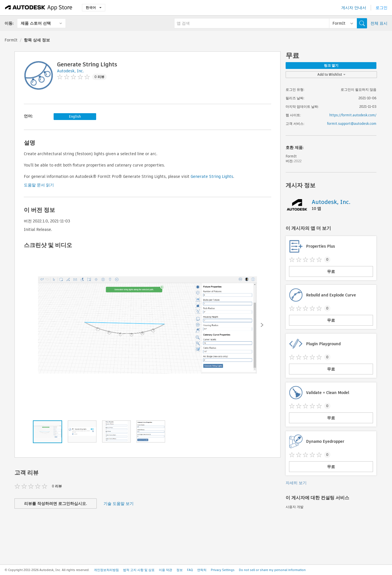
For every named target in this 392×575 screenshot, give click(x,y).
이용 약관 (166, 570)
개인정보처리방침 (106, 570)
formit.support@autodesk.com (352, 124)
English (75, 116)
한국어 (94, 8)
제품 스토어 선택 (36, 23)
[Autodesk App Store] (39, 8)
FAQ (190, 570)
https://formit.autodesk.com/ (353, 115)
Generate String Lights (212, 176)
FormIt (11, 40)
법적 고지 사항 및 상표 (139, 570)
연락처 (202, 570)
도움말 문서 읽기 (39, 185)
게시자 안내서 (354, 8)
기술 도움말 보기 (119, 504)
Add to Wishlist (331, 74)
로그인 (382, 8)
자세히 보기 (296, 483)
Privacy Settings (223, 570)
